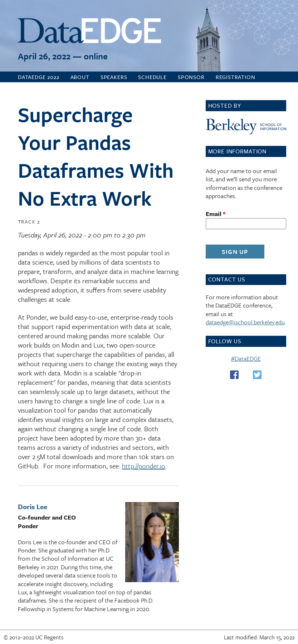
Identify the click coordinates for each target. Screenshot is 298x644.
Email (216, 214)
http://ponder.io (144, 466)
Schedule (152, 77)
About (80, 77)
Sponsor (191, 77)
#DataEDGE (246, 358)
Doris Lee (33, 507)
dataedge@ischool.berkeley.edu (245, 322)
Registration (236, 77)
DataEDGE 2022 (39, 77)
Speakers (114, 77)
